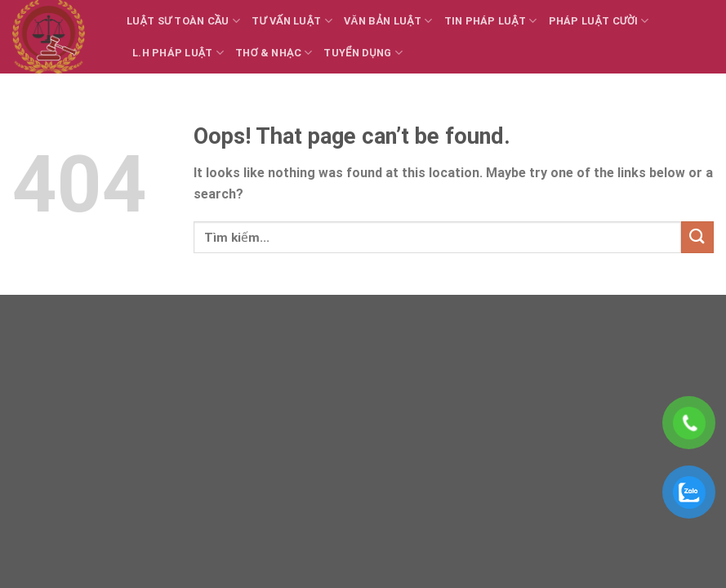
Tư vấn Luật (292, 21)
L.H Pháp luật (178, 53)
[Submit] (697, 237)
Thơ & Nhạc (274, 53)
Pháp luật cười (599, 21)
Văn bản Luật (388, 21)
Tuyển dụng (363, 53)
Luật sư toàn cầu (183, 21)
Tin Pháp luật (491, 21)
